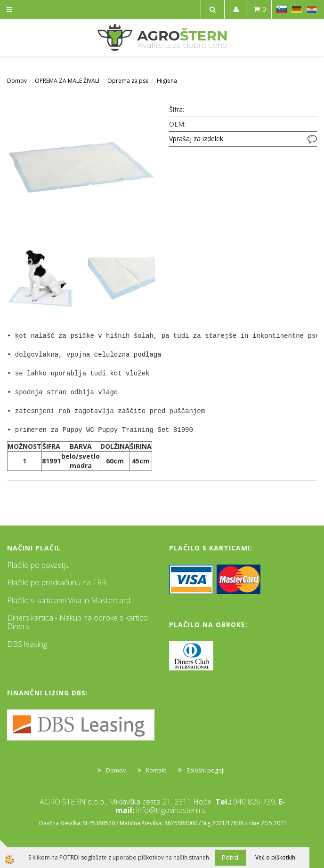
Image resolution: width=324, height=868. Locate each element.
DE (297, 9)
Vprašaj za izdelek (196, 139)
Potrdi (231, 857)
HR (312, 9)
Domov (17, 81)
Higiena (167, 81)
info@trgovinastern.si (171, 810)
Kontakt (156, 770)
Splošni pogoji (206, 770)
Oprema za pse (128, 81)
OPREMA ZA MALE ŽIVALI (67, 81)
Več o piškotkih (275, 857)
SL (282, 9)
